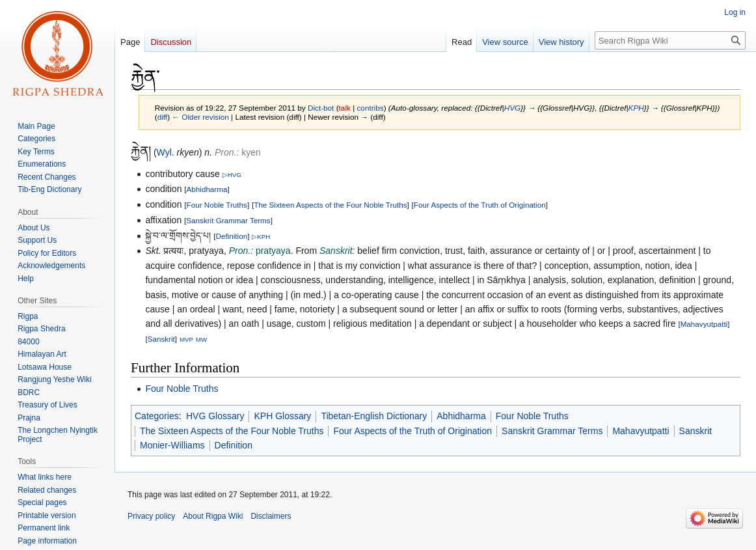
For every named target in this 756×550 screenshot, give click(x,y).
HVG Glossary (215, 416)
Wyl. (166, 152)
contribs (370, 108)
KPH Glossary (282, 416)
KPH (636, 108)
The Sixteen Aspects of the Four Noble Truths (330, 205)
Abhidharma (207, 189)
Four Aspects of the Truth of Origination (480, 205)
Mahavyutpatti (704, 324)
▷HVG (232, 175)
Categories (157, 416)
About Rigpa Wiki (213, 516)
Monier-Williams (172, 445)
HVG (512, 108)
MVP (186, 339)
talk (345, 108)
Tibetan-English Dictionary (374, 416)
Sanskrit (161, 339)
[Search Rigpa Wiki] (670, 40)
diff (162, 117)
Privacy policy (151, 516)
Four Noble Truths (217, 205)
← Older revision (200, 117)
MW (201, 339)
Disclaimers (271, 516)
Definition (232, 236)
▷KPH (261, 237)
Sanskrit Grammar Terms (228, 220)
